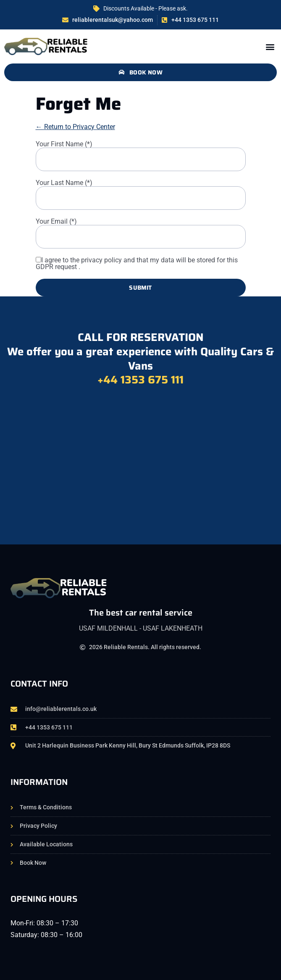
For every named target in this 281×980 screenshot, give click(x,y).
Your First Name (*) (64, 144)
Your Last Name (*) (64, 183)
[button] (270, 46)
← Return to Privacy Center (75, 127)
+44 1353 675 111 (140, 379)
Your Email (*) (56, 222)
